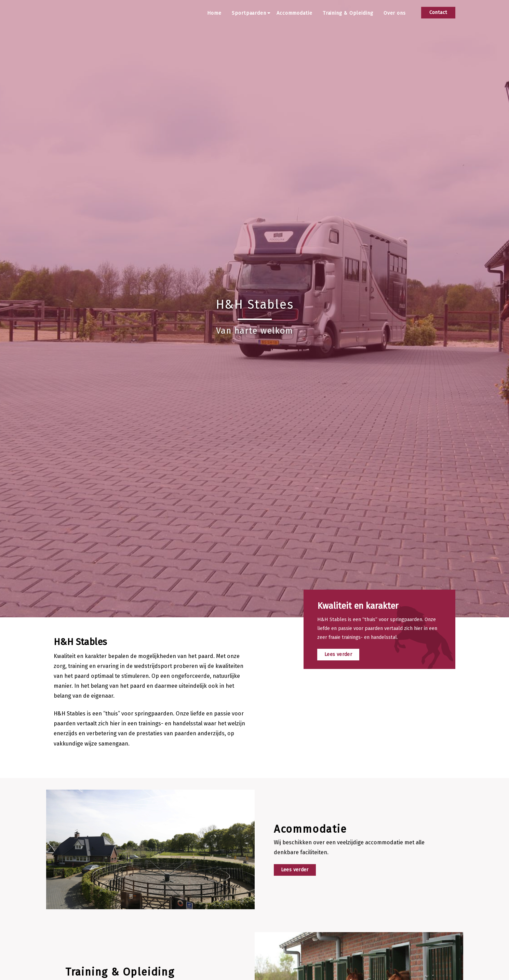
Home (215, 13)
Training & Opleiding (348, 13)
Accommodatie (294, 13)
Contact (438, 12)
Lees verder (338, 654)
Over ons (395, 13)
